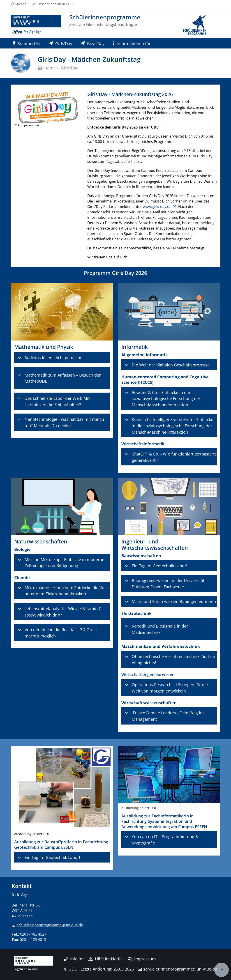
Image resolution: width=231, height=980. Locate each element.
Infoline (74, 959)
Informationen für (132, 43)
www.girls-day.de (157, 207)
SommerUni (27, 43)
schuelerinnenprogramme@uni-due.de (50, 925)
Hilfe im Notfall (106, 959)
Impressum (142, 959)
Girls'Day (61, 43)
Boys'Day (92, 43)
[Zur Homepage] (36, 25)
